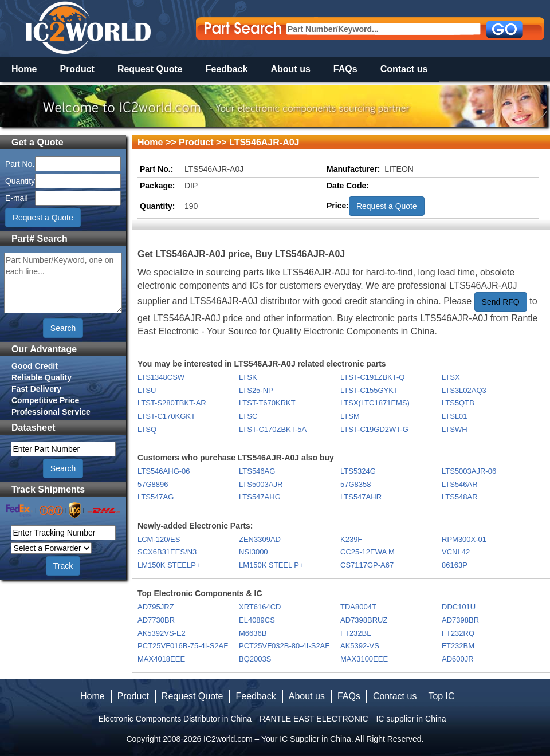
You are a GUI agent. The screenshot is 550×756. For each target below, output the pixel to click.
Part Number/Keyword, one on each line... (63, 283)
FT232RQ (458, 633)
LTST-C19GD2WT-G (374, 429)
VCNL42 (456, 552)
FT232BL (355, 633)
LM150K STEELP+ (169, 565)
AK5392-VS (360, 646)
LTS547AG (156, 497)
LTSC (248, 416)
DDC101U (459, 607)
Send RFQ (501, 302)
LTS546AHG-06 (164, 471)
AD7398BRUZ (364, 620)
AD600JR (458, 659)
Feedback (227, 69)
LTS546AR (460, 484)
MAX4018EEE (161, 659)
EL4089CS (257, 620)
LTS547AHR (361, 497)
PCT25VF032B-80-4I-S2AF (284, 646)
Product (77, 69)
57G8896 (153, 484)
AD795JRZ (156, 607)
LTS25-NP (256, 390)
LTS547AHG (260, 497)
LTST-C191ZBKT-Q (372, 377)
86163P (455, 565)
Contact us (404, 69)
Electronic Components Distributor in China (175, 719)
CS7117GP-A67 (367, 565)
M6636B (253, 633)
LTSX (451, 377)
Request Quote (150, 69)
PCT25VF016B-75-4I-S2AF (183, 646)
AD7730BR (156, 620)
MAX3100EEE (364, 659)
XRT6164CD (260, 607)
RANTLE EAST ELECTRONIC (314, 719)
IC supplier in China (411, 719)
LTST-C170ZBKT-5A (273, 429)
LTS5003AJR (261, 484)
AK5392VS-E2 (162, 633)
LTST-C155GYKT (369, 390)
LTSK (248, 377)
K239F (351, 539)
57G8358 (356, 484)
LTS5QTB (458, 403)
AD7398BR (460, 620)
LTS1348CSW (161, 377)
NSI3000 (254, 552)
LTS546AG (257, 471)
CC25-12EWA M (368, 552)
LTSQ (147, 429)
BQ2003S (255, 659)
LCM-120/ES (159, 539)
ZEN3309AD (260, 539)
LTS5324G (358, 471)
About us (291, 69)
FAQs (345, 69)
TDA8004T (358, 607)
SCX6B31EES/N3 (167, 552)
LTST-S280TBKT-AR (172, 403)
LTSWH (455, 429)
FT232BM (458, 646)
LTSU (147, 390)
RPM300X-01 (464, 539)
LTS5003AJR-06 (469, 471)
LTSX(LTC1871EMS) (375, 403)
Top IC (441, 696)
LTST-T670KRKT (267, 403)
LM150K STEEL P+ (271, 565)
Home (24, 69)
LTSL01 (455, 416)
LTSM (350, 416)
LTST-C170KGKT (166, 416)
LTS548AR (460, 497)
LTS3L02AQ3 (464, 390)
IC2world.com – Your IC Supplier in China (277, 739)
